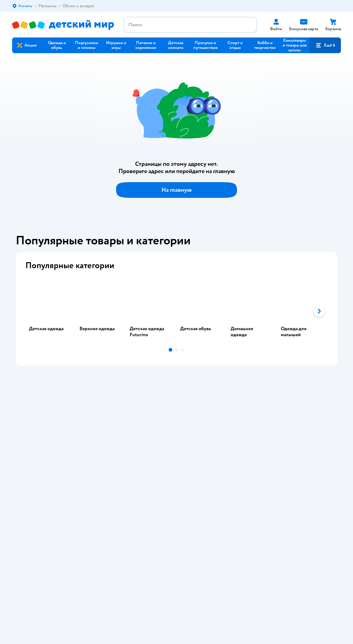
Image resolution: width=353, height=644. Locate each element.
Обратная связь (124, 449)
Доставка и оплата (127, 408)
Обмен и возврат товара (132, 415)
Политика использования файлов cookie (141, 439)
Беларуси (89, 526)
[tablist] (176, 311)
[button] (325, 45)
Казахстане (66, 526)
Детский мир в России (33, 526)
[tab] (51, 311)
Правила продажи (126, 422)
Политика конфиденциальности (140, 430)
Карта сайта (120, 456)
